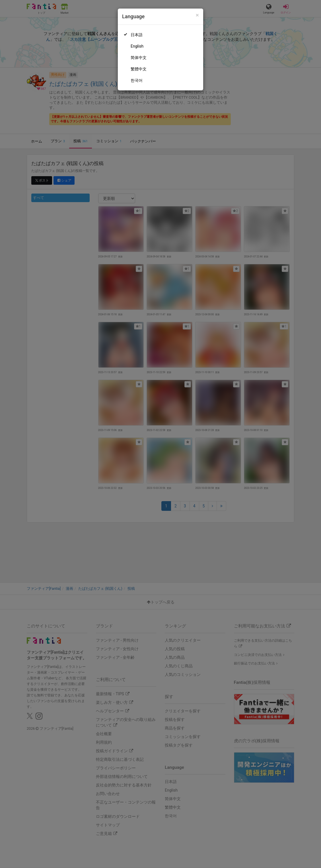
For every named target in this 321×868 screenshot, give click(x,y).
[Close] (197, 15)
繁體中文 (139, 69)
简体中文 (139, 58)
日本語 (137, 35)
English (137, 46)
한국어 (137, 80)
